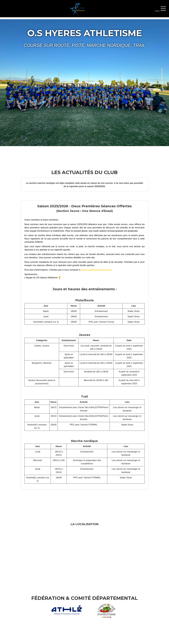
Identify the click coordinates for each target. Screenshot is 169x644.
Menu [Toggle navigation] (160, 10)
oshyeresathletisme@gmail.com (96, 270)
